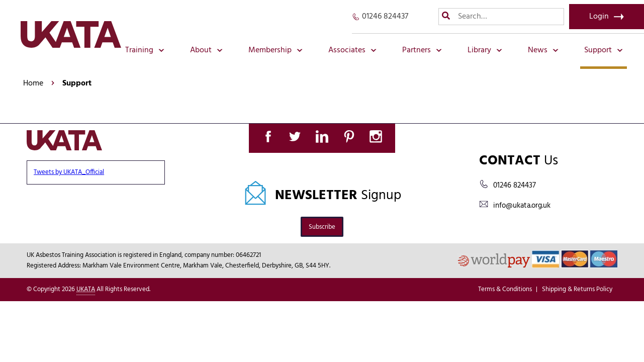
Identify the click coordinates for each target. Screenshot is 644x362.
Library (485, 50)
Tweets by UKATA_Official (69, 172)
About (206, 50)
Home (33, 83)
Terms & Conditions (505, 289)
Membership (275, 50)
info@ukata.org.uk (522, 206)
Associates (352, 50)
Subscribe (322, 227)
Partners (422, 50)
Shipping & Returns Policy (577, 289)
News (543, 50)
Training (145, 50)
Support (604, 50)
